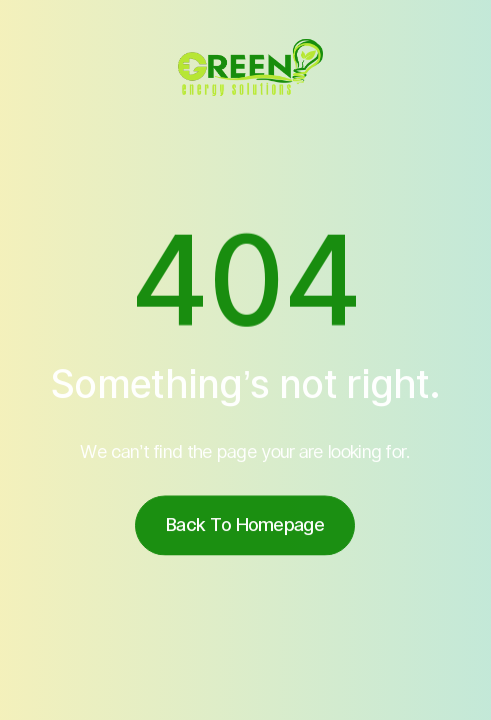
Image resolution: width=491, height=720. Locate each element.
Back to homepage (246, 527)
